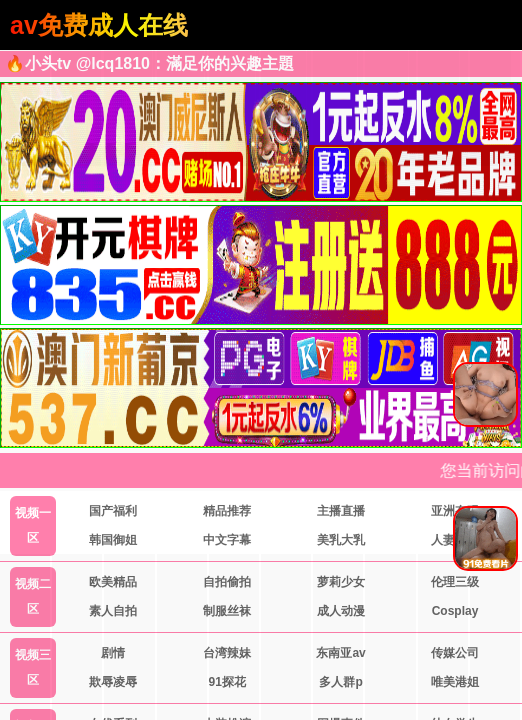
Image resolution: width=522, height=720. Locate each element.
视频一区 (33, 525)
